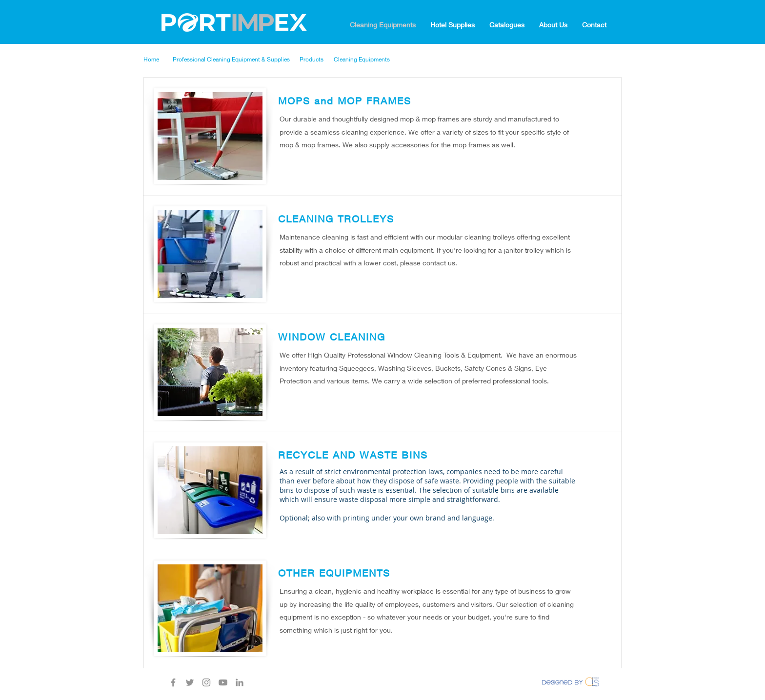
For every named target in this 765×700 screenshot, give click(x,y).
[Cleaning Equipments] (365, 60)
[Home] (158, 60)
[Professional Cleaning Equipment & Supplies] (237, 60)
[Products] (317, 60)
